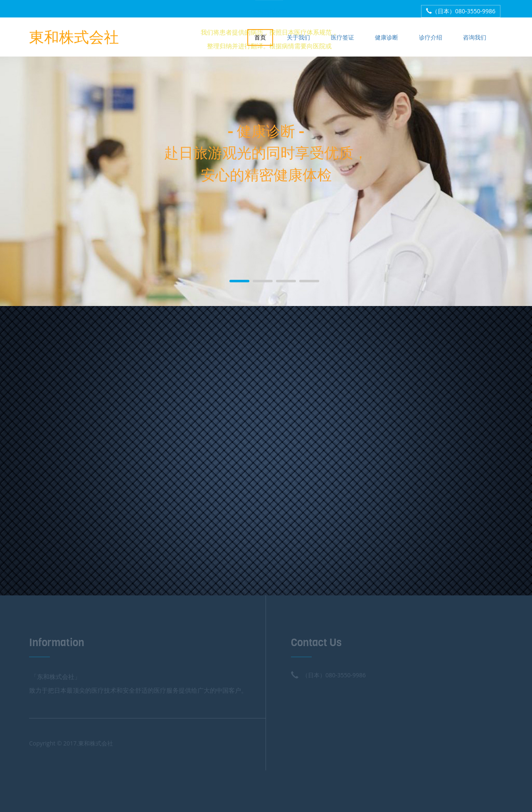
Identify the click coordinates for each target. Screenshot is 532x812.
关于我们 (298, 37)
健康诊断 (387, 37)
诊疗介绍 (431, 37)
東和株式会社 (74, 36)
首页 (260, 37)
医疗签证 (342, 37)
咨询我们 (475, 37)
